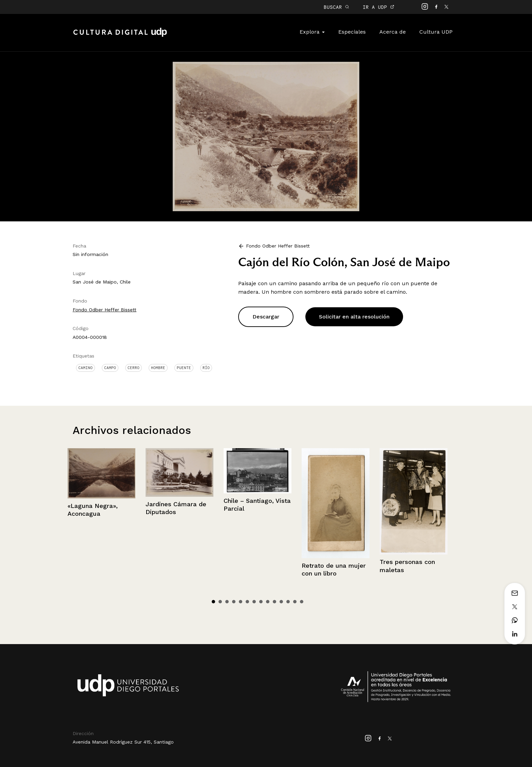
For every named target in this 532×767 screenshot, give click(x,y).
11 (281, 602)
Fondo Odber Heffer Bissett (104, 310)
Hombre (158, 368)
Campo (110, 368)
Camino (85, 368)
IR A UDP (378, 7)
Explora (312, 32)
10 (274, 602)
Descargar (266, 317)
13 (295, 602)
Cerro (134, 368)
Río (206, 368)
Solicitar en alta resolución (354, 317)
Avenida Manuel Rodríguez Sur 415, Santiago (123, 742)
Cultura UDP (436, 32)
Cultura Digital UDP (120, 36)
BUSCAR (336, 7)
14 (302, 602)
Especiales (352, 32)
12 (288, 602)
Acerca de (393, 32)
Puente (184, 368)
